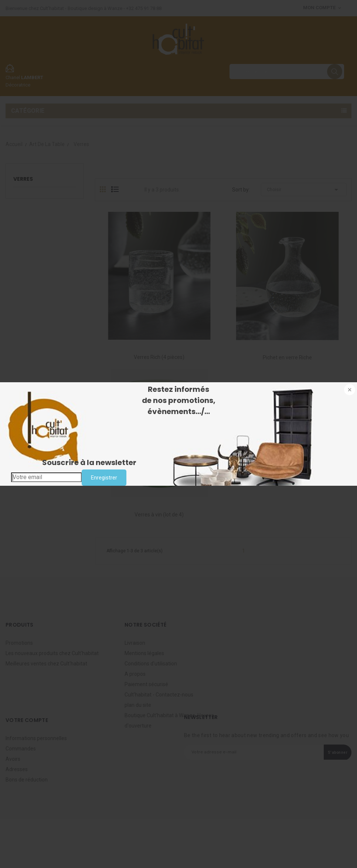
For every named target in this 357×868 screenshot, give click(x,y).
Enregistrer (104, 478)
